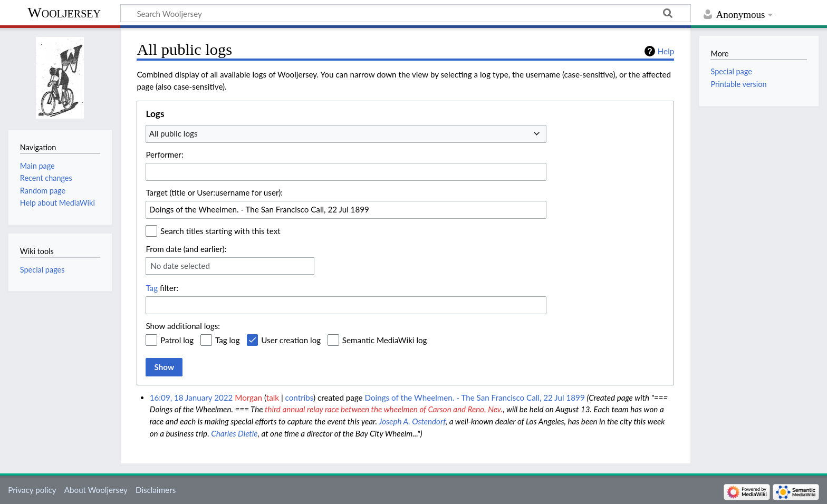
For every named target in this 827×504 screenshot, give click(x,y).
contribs (299, 398)
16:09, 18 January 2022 (191, 398)
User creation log (291, 340)
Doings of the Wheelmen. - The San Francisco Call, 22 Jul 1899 (475, 398)
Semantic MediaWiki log (385, 340)
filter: (162, 288)
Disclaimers (156, 490)
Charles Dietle (234, 433)
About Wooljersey (96, 490)
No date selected (180, 266)
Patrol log (177, 340)
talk (273, 398)
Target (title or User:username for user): (214, 192)
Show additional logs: (183, 326)
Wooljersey (64, 12)
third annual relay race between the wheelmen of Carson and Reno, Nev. (384, 409)
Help (666, 51)
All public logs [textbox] (174, 133)
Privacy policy (32, 490)
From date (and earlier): (186, 249)
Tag (152, 288)
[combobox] (346, 134)
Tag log (228, 340)
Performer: (164, 154)
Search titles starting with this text (220, 231)
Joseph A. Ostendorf (412, 421)
